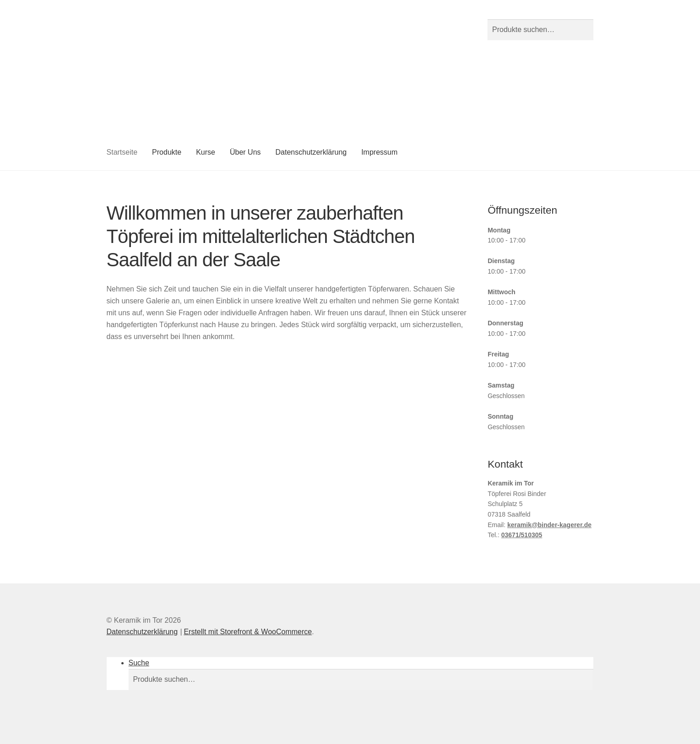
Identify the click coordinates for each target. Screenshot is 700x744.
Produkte (167, 152)
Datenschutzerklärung (311, 152)
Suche (139, 663)
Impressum (379, 152)
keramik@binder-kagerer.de (549, 525)
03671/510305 (522, 535)
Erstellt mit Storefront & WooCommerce (248, 632)
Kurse (206, 152)
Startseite (122, 152)
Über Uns (245, 152)
